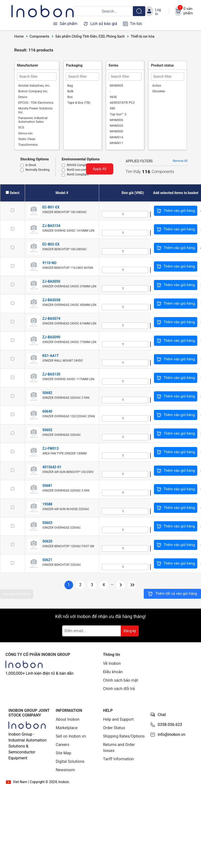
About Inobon (68, 719)
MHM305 (116, 86)
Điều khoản (113, 672)
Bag (70, 86)
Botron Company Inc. (33, 91)
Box (70, 97)
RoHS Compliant (78, 175)
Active (157, 86)
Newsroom (65, 770)
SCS (21, 127)
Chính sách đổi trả (119, 689)
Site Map (64, 753)
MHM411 (116, 143)
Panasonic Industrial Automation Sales (33, 120)
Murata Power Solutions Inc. (35, 110)
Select (14, 193)
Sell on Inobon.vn (71, 736)
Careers (63, 745)
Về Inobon (112, 663)
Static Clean (27, 139)
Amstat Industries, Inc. (34, 86)
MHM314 (116, 137)
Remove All (180, 161)
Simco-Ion (26, 133)
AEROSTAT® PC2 (122, 103)
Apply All (100, 169)
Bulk (70, 91)
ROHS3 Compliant (79, 165)
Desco (23, 97)
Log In (158, 12)
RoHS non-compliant (81, 170)
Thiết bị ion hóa (143, 36)
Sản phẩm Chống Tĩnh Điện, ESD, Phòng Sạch (90, 36)
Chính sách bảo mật (121, 680)
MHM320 (116, 126)
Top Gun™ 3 (118, 114)
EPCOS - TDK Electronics (36, 103)
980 (113, 108)
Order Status (114, 728)
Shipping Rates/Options (124, 736)
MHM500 (116, 131)
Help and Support (118, 719)
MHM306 (116, 120)
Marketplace (67, 728)
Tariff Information (119, 759)
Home (19, 36)
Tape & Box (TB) (79, 103)
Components (39, 36)
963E (113, 97)
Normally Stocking (38, 170)
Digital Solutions (70, 761)
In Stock (31, 165)
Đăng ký (130, 631)
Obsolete (159, 91)
